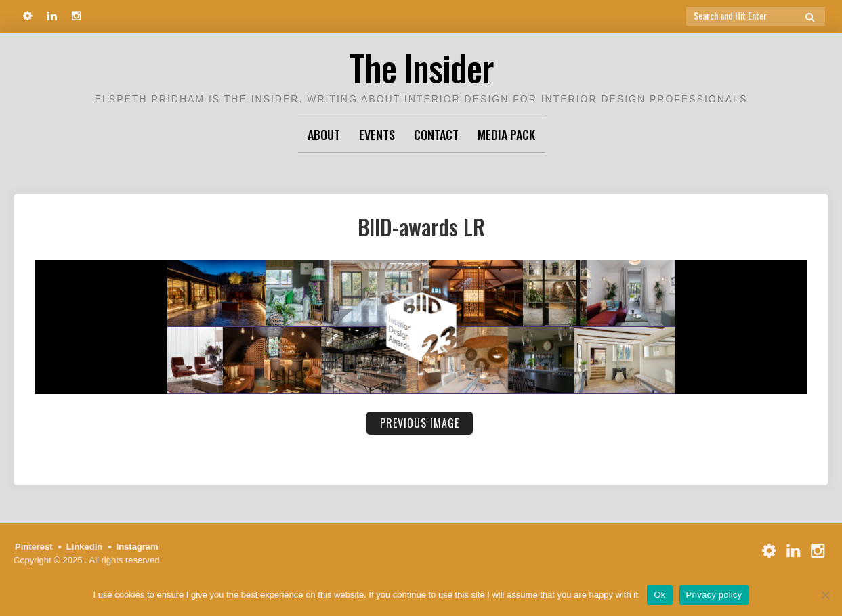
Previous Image (420, 423)
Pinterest (34, 547)
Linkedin (84, 547)
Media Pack (506, 135)
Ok (659, 595)
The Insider (421, 67)
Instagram (138, 547)
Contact (436, 135)
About (324, 135)
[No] (825, 595)
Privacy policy (714, 595)
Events (377, 135)
